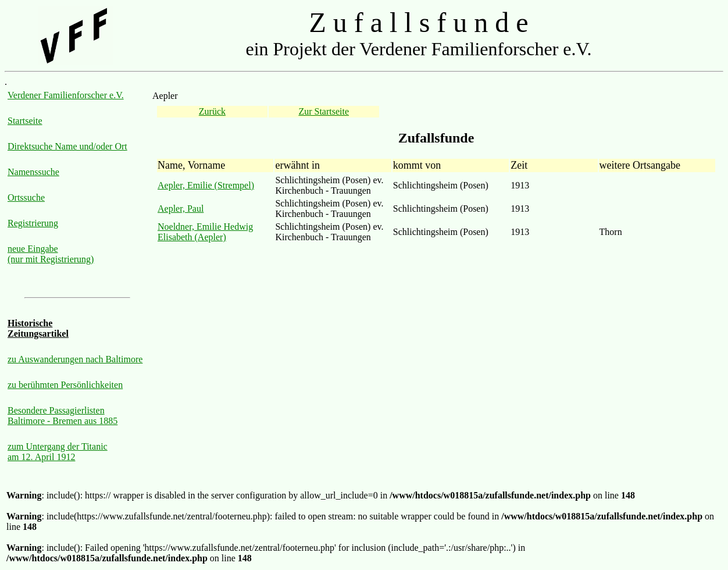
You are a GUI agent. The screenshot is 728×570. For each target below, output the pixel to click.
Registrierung (33, 223)
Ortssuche (26, 197)
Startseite (25, 121)
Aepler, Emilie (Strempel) (206, 185)
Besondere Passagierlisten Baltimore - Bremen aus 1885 (63, 416)
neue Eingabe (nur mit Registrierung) (51, 254)
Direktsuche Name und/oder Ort (67, 146)
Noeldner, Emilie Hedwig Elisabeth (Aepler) (205, 232)
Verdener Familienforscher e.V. (66, 95)
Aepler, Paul (181, 209)
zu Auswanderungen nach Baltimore (75, 359)
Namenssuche (33, 172)
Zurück (212, 111)
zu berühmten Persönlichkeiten (65, 385)
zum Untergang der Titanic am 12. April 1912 (58, 452)
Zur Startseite (324, 111)
